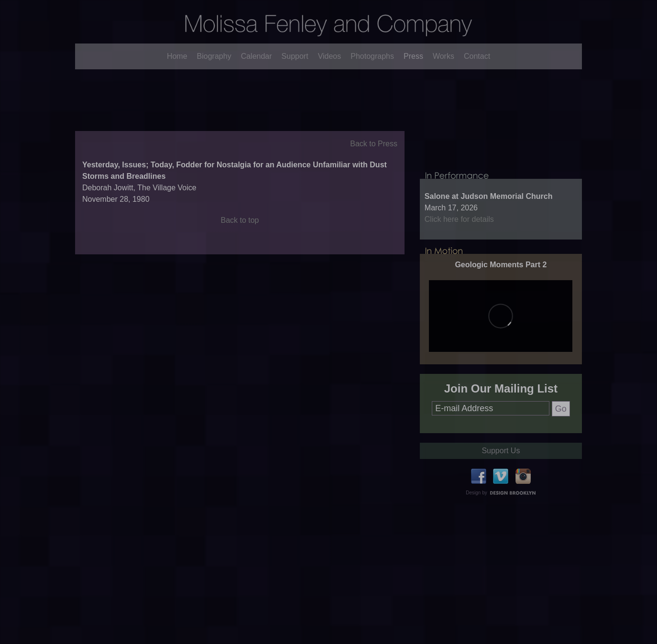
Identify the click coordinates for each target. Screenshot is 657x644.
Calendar (257, 56)
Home (177, 56)
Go (561, 440)
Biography (214, 56)
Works (443, 56)
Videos (330, 56)
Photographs (372, 56)
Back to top (240, 236)
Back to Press (374, 160)
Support (295, 56)
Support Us (501, 482)
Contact (477, 56)
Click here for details (459, 251)
